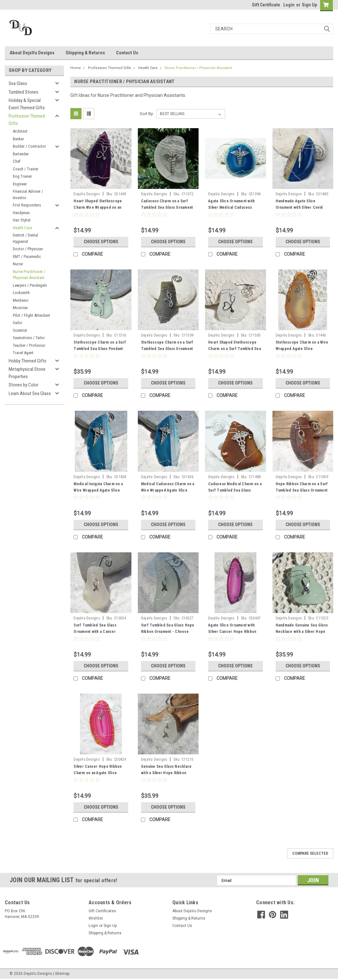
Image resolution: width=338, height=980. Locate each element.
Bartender (21, 154)
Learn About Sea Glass (30, 393)
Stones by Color (24, 385)
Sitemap (62, 974)
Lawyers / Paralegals (30, 285)
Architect (20, 131)
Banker (18, 139)
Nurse (18, 264)
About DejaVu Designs (32, 53)
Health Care (22, 228)
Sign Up (309, 5)
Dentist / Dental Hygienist (25, 238)
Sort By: (147, 114)
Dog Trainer (22, 176)
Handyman (21, 213)
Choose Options (101, 242)
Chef (17, 161)
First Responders (27, 205)
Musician (20, 308)
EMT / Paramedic (27, 257)
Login (289, 5)
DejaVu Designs (87, 194)
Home (76, 68)
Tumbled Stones (24, 92)
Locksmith (21, 293)
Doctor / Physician (28, 249)
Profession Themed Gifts (27, 120)
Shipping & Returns (85, 53)
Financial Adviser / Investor (28, 194)
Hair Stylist (22, 220)
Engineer (20, 184)
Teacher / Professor (29, 345)
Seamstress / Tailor (29, 338)
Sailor (18, 323)
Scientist (20, 330)
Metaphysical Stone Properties (27, 373)
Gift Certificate (266, 5)
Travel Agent (23, 353)
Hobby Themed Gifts (28, 361)
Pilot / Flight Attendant (31, 315)
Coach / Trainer (26, 169)
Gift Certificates (102, 911)
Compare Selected (310, 853)
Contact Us (127, 53)
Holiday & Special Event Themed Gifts (27, 104)
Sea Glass (18, 83)
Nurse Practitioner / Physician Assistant (29, 275)
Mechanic (21, 300)
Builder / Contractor (29, 146)
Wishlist (96, 918)
